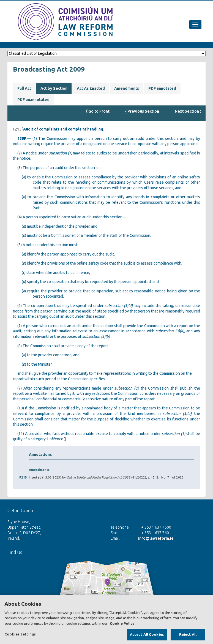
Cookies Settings (20, 634)
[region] (106, 619)
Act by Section (54, 88)
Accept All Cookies (147, 634)
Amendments (127, 88)
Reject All (188, 634)
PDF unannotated (33, 100)
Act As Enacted (91, 88)
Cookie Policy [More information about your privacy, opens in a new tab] (122, 623)
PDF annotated (162, 88)
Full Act (24, 88)
